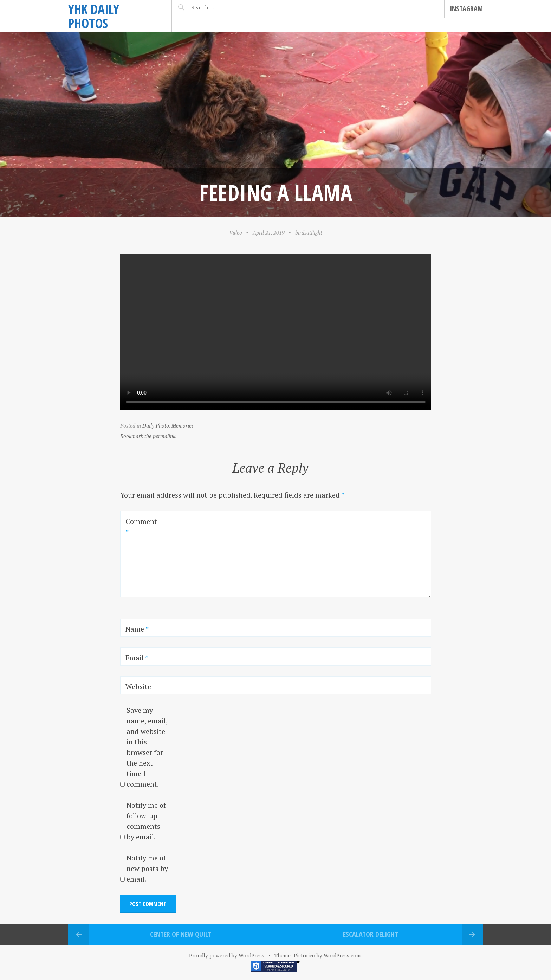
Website (138, 687)
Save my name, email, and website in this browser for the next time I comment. (147, 747)
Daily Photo (156, 425)
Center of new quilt (181, 934)
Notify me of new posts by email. (147, 868)
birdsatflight (309, 232)
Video (236, 232)
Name (137, 629)
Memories (183, 425)
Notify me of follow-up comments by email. (146, 821)
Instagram (466, 9)
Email (137, 658)
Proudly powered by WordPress (227, 955)
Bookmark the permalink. (148, 436)
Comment (141, 527)
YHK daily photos (94, 16)
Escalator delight (371, 934)
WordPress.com (342, 955)
